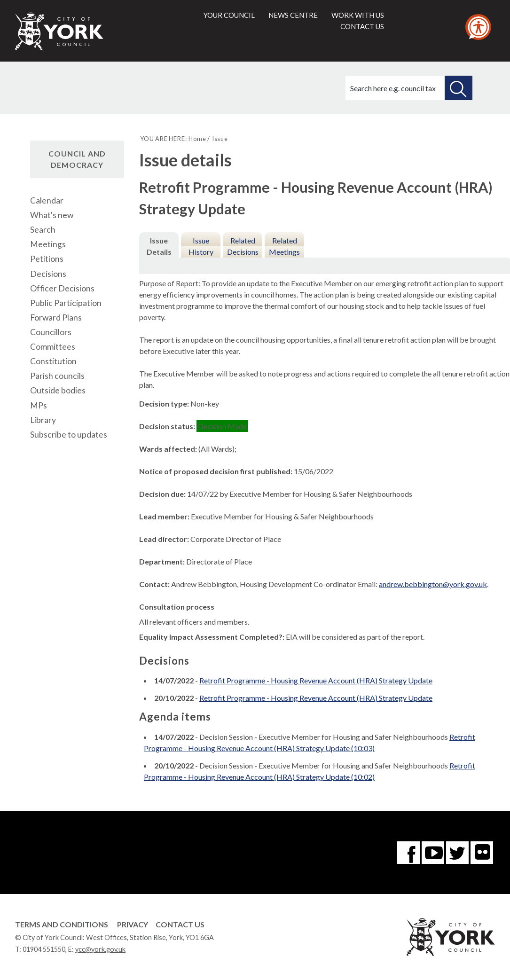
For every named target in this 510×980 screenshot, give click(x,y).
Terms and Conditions (62, 924)
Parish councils (57, 376)
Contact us (362, 26)
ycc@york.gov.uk (100, 949)
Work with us (358, 15)
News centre (293, 15)
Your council (229, 15)
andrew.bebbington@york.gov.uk (433, 584)
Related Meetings (284, 246)
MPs (39, 405)
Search (43, 230)
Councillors (51, 332)
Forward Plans (56, 318)
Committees (53, 347)
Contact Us (180, 924)
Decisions (48, 274)
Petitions (47, 259)
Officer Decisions (62, 288)
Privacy (133, 924)
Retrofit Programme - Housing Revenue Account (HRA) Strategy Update (316, 680)
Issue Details (159, 246)
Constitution (53, 361)
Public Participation (66, 303)
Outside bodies (58, 390)
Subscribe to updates (69, 435)
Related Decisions (243, 246)
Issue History (201, 246)
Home (197, 139)
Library (43, 420)
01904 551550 (44, 949)
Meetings (48, 244)
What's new (52, 215)
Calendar (47, 200)
